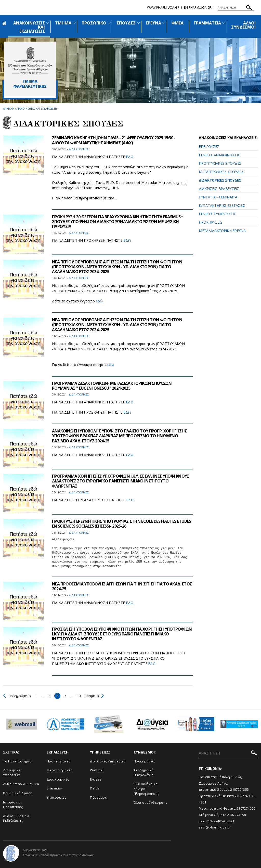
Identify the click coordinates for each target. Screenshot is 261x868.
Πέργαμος (98, 797)
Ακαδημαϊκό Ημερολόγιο (144, 773)
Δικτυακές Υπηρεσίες (108, 761)
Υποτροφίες (56, 797)
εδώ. (100, 301)
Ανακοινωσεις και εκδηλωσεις (36, 108)
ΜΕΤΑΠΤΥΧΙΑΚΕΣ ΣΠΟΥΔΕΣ (221, 172)
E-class (96, 779)
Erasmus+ (55, 788)
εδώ (111, 365)
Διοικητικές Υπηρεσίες (13, 773)
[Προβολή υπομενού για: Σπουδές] (138, 23)
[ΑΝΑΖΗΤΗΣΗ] (236, 8)
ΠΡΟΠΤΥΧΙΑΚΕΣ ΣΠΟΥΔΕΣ (220, 163)
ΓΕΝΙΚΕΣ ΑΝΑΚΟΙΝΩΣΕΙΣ (219, 155)
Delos (95, 788)
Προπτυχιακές (58, 761)
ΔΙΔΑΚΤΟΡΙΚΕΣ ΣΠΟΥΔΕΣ (220, 180)
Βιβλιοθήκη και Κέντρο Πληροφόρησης (146, 789)
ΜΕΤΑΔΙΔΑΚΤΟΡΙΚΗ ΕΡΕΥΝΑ (222, 231)
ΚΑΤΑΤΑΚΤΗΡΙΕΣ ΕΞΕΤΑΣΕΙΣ (222, 205)
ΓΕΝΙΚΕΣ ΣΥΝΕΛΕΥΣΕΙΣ (217, 214)
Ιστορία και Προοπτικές (13, 805)
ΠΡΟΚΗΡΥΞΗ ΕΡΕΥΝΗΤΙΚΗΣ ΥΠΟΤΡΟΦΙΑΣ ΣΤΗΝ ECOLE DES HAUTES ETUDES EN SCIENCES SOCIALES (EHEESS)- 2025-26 (121, 524)
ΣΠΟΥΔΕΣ (126, 23)
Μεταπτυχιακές (60, 770)
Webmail (97, 770)
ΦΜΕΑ (177, 23)
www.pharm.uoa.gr (163, 8)
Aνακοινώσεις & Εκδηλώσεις (16, 818)
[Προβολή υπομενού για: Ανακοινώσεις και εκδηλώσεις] (48, 23)
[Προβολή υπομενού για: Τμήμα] (74, 23)
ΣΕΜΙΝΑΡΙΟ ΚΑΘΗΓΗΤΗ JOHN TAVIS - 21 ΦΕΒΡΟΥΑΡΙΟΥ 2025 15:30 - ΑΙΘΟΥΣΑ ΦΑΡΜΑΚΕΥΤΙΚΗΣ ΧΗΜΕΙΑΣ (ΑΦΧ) (114, 140)
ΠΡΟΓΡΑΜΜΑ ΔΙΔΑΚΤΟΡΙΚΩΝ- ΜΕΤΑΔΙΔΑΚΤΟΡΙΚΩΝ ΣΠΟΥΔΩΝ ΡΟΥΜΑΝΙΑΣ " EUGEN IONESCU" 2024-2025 (112, 386)
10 (79, 696)
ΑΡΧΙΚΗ (8, 108)
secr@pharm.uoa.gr (215, 827)
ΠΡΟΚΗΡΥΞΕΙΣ (211, 222)
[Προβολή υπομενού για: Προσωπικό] (109, 23)
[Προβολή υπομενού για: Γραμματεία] (224, 23)
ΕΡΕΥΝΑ (153, 23)
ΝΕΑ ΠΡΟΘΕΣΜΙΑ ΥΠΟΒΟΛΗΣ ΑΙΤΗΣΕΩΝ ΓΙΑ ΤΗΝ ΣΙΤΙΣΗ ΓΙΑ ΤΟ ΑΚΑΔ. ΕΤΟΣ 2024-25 (122, 586)
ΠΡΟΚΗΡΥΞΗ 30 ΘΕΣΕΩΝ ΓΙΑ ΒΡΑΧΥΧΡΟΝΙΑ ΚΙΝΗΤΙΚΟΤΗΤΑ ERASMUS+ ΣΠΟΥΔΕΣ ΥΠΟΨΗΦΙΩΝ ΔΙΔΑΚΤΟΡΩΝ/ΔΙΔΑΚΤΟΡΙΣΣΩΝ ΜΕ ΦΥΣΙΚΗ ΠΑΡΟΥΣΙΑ (118, 222)
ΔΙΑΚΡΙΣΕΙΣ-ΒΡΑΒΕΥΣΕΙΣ (219, 189)
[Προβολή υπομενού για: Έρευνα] (164, 23)
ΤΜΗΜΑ (63, 23)
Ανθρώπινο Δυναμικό (21, 784)
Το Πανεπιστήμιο (17, 761)
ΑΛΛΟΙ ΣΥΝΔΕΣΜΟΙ (243, 25)
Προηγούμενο (17, 696)
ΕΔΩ (130, 157)
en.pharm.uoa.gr (198, 8)
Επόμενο (94, 696)
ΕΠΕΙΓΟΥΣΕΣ (209, 146)
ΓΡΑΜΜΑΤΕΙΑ (207, 23)
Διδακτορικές (58, 779)
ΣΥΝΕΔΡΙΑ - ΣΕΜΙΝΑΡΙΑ (218, 197)
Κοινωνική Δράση (18, 793)
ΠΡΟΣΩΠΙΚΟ (94, 23)
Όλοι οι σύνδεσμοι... (150, 802)
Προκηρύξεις (144, 761)
